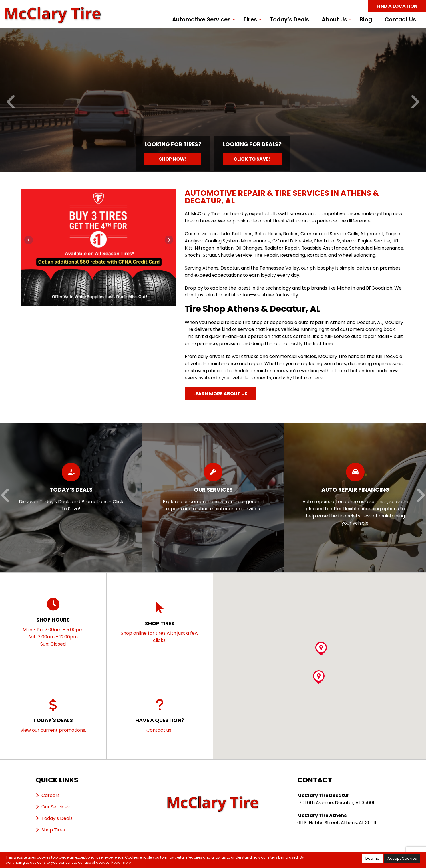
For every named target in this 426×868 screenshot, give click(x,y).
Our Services (56, 807)
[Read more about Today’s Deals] (71, 498)
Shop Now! (173, 159)
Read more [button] (121, 862)
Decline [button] (372, 858)
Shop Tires (53, 830)
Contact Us (400, 20)
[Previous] (11, 102)
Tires (250, 20)
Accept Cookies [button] (402, 858)
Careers (51, 795)
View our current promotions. (53, 716)
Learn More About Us (220, 394)
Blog (366, 20)
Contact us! (160, 716)
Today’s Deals (289, 20)
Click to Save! (252, 159)
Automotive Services (201, 20)
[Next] (415, 102)
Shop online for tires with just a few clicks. (160, 623)
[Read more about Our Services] (213, 498)
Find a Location (397, 6)
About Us (334, 20)
